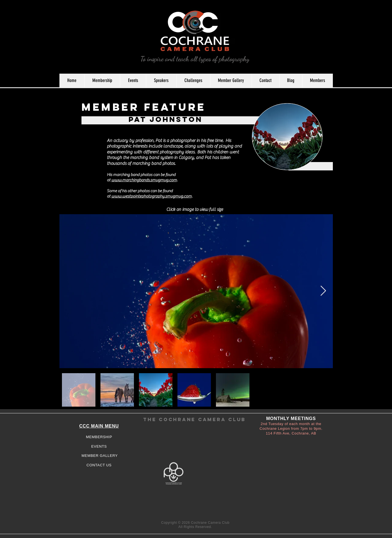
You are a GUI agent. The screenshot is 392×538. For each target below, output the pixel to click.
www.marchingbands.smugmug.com (144, 180)
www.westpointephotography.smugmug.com (151, 196)
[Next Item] (323, 291)
